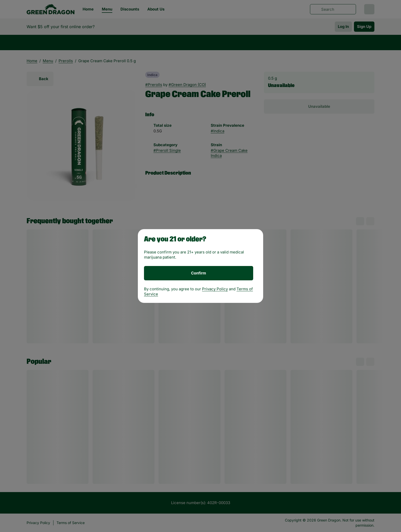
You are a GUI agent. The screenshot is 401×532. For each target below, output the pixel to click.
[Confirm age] (199, 273)
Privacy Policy (215, 289)
